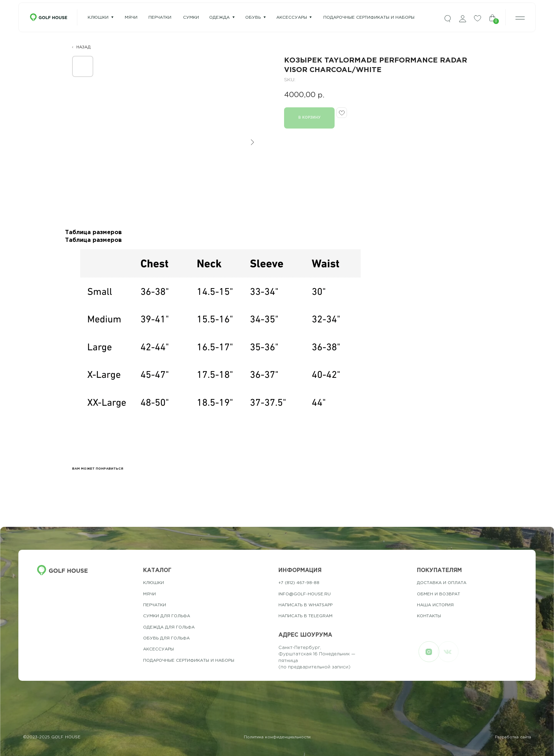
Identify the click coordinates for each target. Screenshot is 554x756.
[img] (448, 19)
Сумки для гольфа (167, 616)
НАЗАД (83, 47)
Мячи (149, 594)
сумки (191, 17)
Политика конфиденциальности (277, 737)
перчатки (160, 17)
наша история (435, 605)
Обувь (253, 17)
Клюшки (98, 17)
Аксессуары (292, 17)
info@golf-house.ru (305, 594)
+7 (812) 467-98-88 (299, 583)
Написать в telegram (305, 616)
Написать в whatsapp (305, 605)
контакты (429, 616)
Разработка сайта (513, 737)
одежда (219, 17)
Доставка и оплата (442, 583)
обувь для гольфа (166, 638)
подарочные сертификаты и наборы (369, 17)
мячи (131, 17)
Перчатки (155, 605)
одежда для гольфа (169, 627)
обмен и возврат (438, 594)
